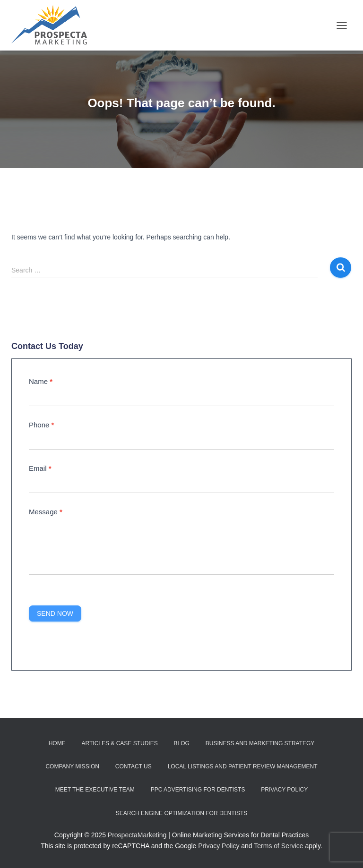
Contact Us (134, 766)
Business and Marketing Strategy (260, 743)
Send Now (55, 613)
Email (40, 468)
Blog (182, 743)
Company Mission (72, 766)
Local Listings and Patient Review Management (243, 766)
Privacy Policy (284, 790)
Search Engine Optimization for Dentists (181, 813)
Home (57, 743)
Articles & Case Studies (120, 743)
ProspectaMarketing (137, 835)
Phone (41, 425)
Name (41, 381)
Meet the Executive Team (95, 790)
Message (46, 512)
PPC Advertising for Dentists (198, 790)
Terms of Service (278, 846)
